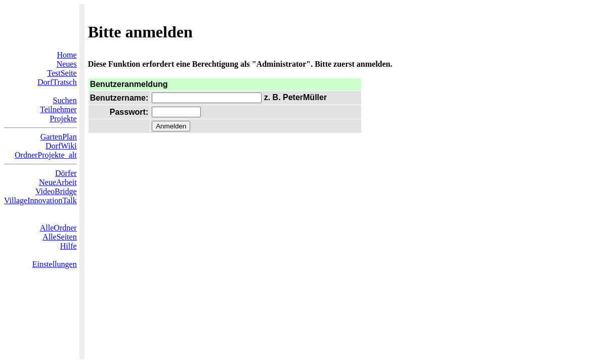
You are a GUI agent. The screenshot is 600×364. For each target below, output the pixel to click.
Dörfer (66, 173)
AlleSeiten (60, 237)
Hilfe (69, 246)
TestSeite (62, 73)
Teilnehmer (58, 109)
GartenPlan (59, 137)
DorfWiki (61, 146)
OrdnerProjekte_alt (46, 155)
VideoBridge (56, 191)
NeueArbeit (58, 182)
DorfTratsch (57, 82)
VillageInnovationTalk (40, 200)
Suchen (65, 100)
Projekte (63, 119)
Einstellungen (55, 264)
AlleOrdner (58, 228)
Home (67, 55)
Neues (67, 64)
